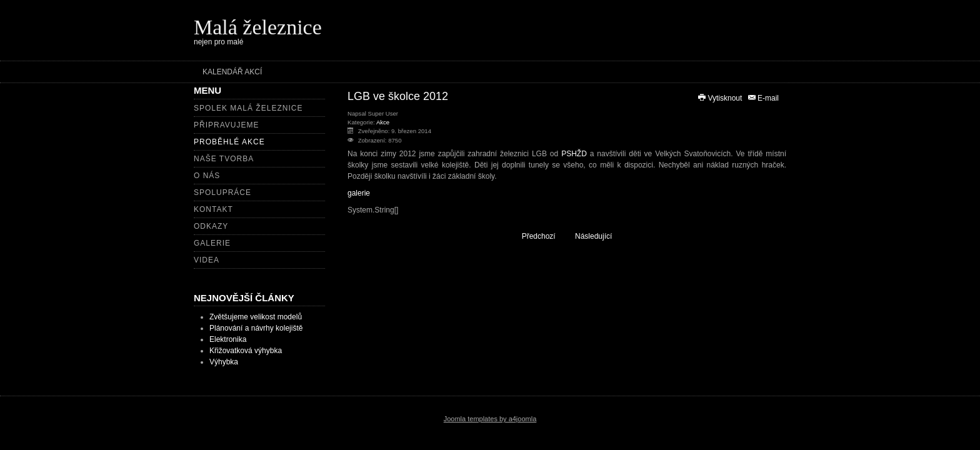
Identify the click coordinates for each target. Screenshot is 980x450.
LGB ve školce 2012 (398, 96)
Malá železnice (258, 27)
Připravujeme (226, 125)
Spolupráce (222, 192)
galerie (359, 193)
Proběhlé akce (229, 142)
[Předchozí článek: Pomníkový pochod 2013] (533, 236)
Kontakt (213, 209)
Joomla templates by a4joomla (490, 419)
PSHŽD (574, 154)
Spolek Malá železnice (248, 108)
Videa (207, 260)
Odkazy (211, 226)
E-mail (763, 98)
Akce (383, 122)
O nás (207, 176)
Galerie (212, 243)
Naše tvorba (224, 159)
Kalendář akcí (232, 72)
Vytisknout (721, 98)
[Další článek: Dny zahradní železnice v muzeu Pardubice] (599, 236)
